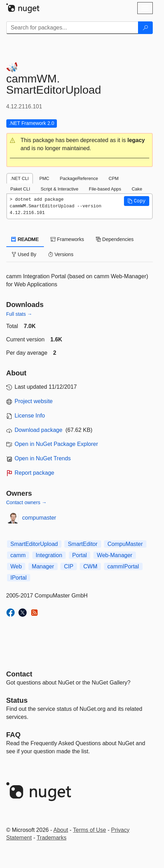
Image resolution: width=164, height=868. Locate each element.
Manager (43, 566)
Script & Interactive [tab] (60, 189)
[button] (80, 145)
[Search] (145, 28)
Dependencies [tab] (115, 239)
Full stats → (19, 314)
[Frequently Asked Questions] (14, 735)
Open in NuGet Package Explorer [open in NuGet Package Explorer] (56, 444)
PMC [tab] (44, 178)
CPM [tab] (113, 178)
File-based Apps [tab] (105, 189)
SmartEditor (83, 544)
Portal (80, 555)
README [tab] (25, 239)
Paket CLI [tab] (20, 189)
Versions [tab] (61, 254)
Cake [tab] (137, 189)
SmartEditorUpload (34, 544)
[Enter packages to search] (72, 28)
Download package (39, 430)
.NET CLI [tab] (20, 178)
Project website (34, 401)
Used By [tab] (24, 254)
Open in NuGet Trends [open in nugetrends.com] (43, 458)
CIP (69, 566)
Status (17, 700)
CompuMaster (125, 544)
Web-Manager (115, 555)
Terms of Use (90, 830)
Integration (49, 555)
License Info (30, 416)
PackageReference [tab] (79, 178)
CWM (90, 566)
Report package (35, 473)
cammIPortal (123, 566)
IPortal (19, 578)
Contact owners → (27, 502)
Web (16, 566)
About (61, 830)
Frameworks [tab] (67, 239)
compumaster (39, 518)
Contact (19, 674)
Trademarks (51, 838)
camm (18, 555)
